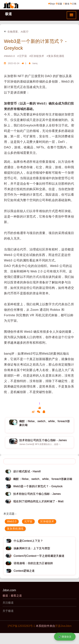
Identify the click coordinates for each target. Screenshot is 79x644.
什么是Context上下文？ (28, 541)
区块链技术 (47, 521)
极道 (8, 14)
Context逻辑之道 (24, 571)
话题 (59, 4)
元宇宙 (28, 521)
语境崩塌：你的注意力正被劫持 (33, 563)
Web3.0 (12, 521)
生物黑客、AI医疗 (16, 32)
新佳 (66, 4)
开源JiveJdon (63, 626)
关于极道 (8, 611)
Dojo (52, 4)
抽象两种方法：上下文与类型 (32, 548)
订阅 (73, 4)
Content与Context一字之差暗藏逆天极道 (39, 556)
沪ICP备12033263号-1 (21, 626)
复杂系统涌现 (15, 529)
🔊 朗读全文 (65, 637)
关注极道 (8, 603)
